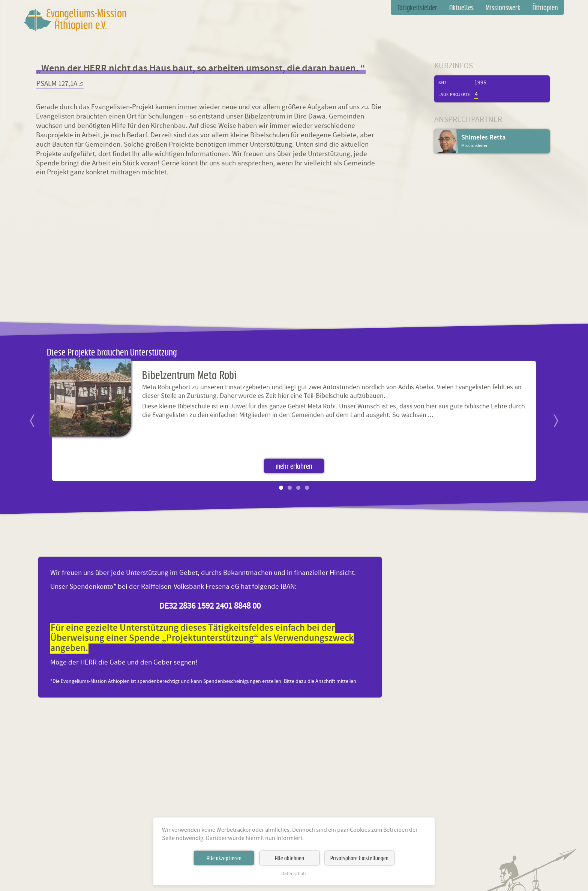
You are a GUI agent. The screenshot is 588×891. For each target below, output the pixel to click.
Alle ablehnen (289, 858)
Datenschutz (294, 874)
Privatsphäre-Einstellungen (359, 858)
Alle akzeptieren (224, 858)
